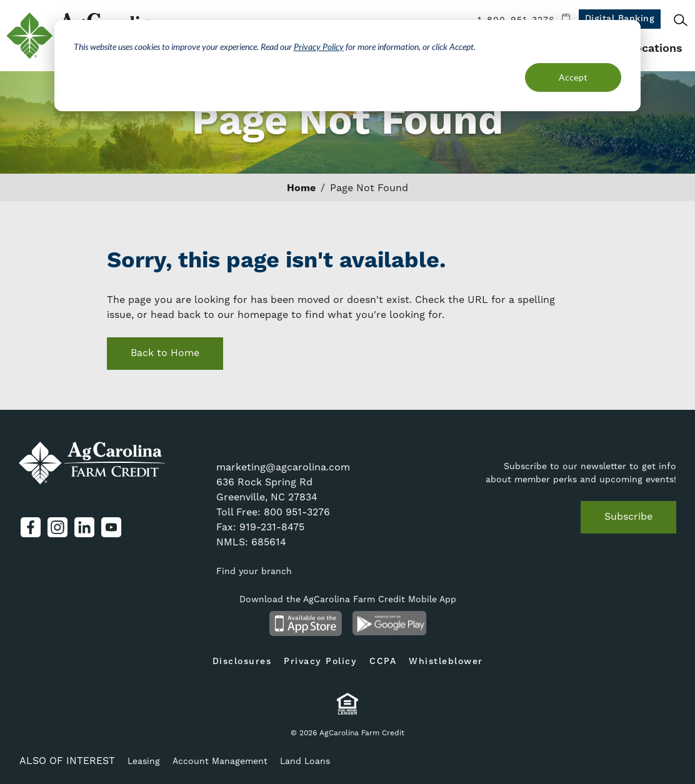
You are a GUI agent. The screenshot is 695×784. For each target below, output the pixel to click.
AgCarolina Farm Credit (92, 464)
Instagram (57, 527)
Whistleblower (446, 662)
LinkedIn (84, 527)
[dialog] (347, 66)
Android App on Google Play (390, 623)
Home (301, 188)
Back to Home (165, 353)
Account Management (220, 761)
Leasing (144, 761)
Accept (573, 77)
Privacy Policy (319, 47)
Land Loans (305, 761)
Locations (655, 48)
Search (681, 20)
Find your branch (254, 571)
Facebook (31, 527)
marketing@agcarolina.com (283, 467)
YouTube (111, 527)
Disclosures (242, 662)
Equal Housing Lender (348, 704)
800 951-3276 (297, 512)
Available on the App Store (305, 623)
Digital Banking (620, 19)
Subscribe (628, 516)
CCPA (383, 662)
